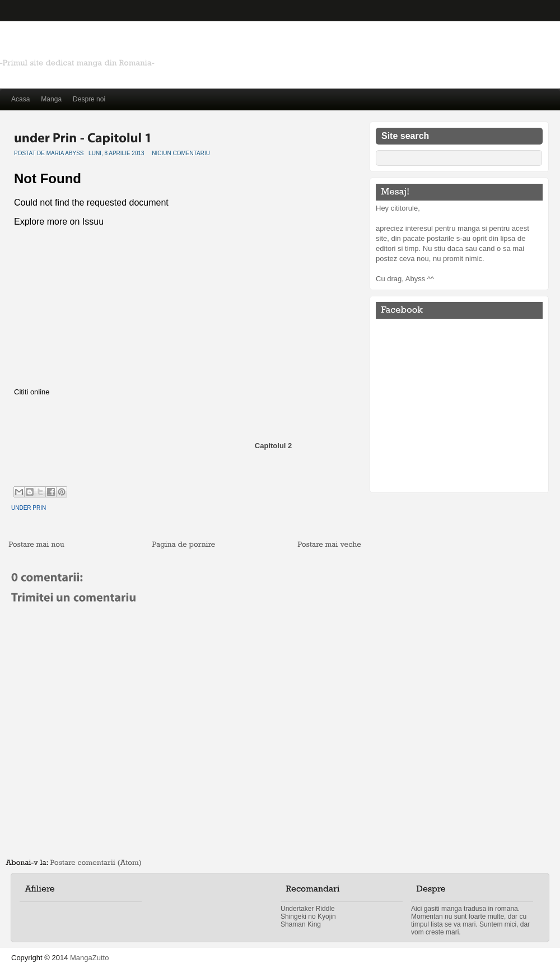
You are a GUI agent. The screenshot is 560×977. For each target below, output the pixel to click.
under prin (29, 508)
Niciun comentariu (181, 153)
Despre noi (89, 99)
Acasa (20, 99)
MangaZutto (89, 958)
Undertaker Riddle (308, 909)
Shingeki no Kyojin (308, 916)
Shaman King (301, 924)
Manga (51, 99)
